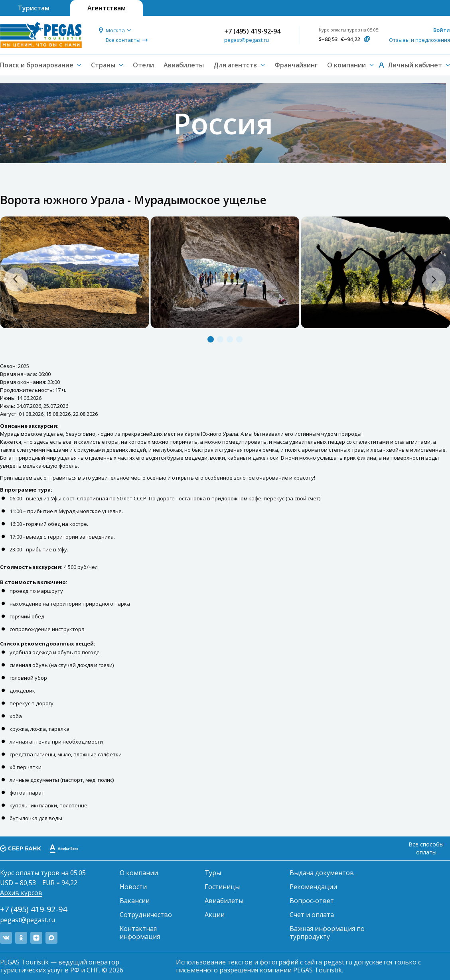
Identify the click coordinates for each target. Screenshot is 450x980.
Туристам (34, 8)
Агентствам (107, 8)
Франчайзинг (296, 65)
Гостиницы (222, 887)
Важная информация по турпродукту (327, 933)
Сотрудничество (146, 915)
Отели (143, 65)
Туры (213, 873)
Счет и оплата (312, 915)
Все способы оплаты (426, 848)
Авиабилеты (184, 65)
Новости (133, 887)
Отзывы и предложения (419, 40)
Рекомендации (313, 887)
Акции (215, 915)
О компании (139, 873)
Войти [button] (442, 30)
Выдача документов (322, 873)
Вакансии (135, 901)
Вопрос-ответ (312, 901)
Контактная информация (140, 933)
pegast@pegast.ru (247, 40)
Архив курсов (21, 893)
